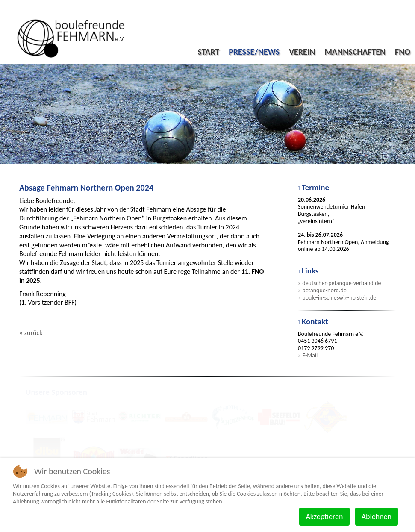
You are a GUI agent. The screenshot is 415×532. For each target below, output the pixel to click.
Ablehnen (377, 517)
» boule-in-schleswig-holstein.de (337, 298)
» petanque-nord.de (322, 290)
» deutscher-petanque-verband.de (340, 283)
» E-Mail (308, 355)
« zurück (31, 333)
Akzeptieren (324, 517)
